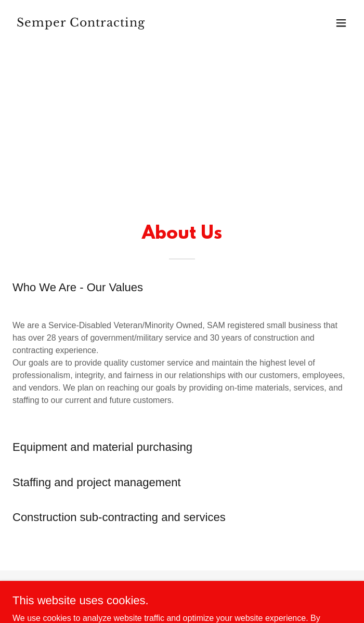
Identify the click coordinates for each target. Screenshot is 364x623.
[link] (131, 24)
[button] (341, 23)
